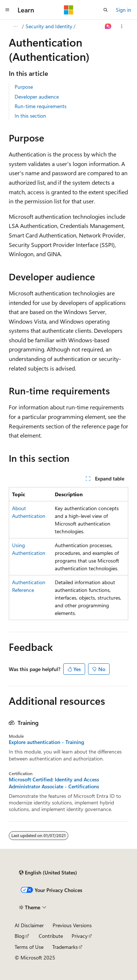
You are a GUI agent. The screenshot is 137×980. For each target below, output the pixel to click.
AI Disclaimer (29, 925)
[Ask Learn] (108, 26)
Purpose (24, 87)
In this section (30, 116)
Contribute (51, 936)
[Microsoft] (69, 10)
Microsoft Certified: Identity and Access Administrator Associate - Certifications (54, 783)
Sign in (123, 10)
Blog (20, 936)
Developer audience (37, 97)
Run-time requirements (41, 106)
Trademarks (65, 947)
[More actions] (122, 26)
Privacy (80, 936)
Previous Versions (72, 925)
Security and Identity (49, 26)
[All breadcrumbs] (15, 26)
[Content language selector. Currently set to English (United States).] (48, 873)
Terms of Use (29, 947)
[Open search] (106, 10)
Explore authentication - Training (46, 742)
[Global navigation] (7, 10)
